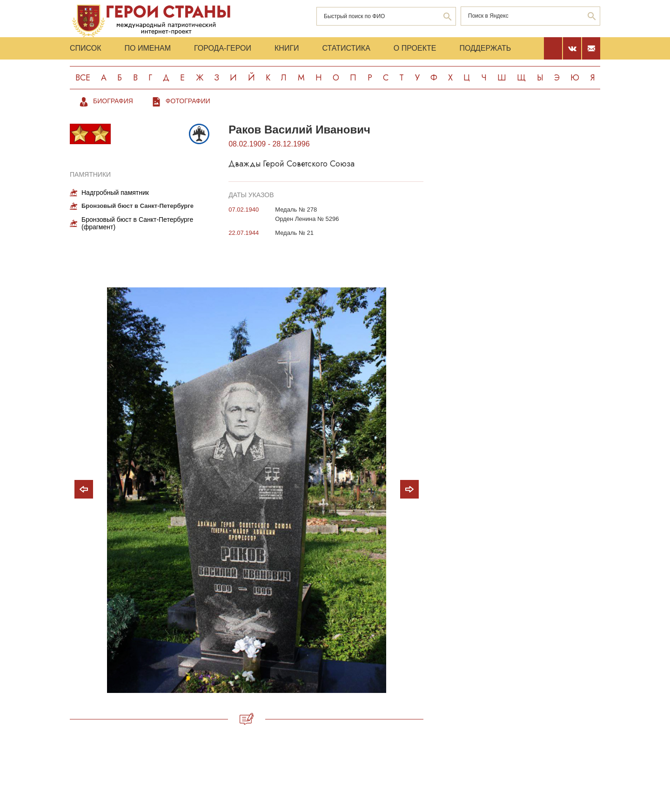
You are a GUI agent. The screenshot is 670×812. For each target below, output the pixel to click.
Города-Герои (223, 48)
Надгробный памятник (115, 193)
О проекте (415, 48)
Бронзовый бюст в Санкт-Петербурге (137, 206)
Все (83, 78)
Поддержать (485, 48)
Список (86, 48)
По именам (148, 48)
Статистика (346, 48)
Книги (287, 48)
